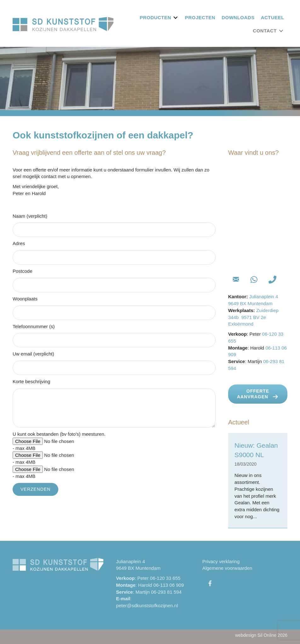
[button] (236, 279)
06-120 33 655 (165, 578)
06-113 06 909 (169, 585)
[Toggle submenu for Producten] (176, 17)
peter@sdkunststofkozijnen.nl (147, 605)
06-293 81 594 (166, 592)
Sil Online (267, 635)
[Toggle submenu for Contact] (281, 31)
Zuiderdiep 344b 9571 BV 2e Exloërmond (253, 317)
